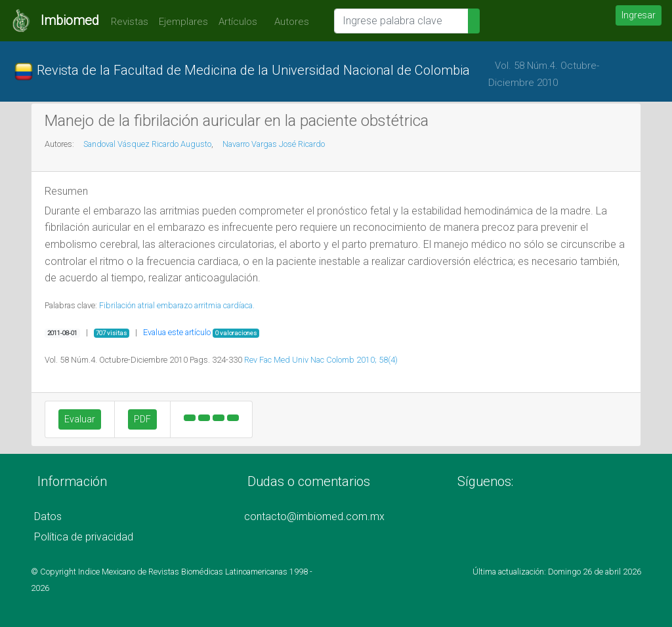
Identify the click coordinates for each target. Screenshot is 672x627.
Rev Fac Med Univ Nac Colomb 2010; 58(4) (321, 360)
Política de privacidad (84, 537)
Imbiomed (70, 20)
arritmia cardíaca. (224, 305)
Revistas (126, 22)
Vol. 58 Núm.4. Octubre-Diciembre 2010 (544, 74)
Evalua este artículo (177, 332)
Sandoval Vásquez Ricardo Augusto (147, 144)
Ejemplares (183, 22)
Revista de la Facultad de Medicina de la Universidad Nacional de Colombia (242, 71)
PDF (142, 419)
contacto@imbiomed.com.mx (314, 516)
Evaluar (80, 419)
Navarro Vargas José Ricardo (274, 144)
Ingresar (639, 15)
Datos (48, 516)
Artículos (238, 22)
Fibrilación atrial (127, 305)
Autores (288, 22)
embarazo (175, 305)
